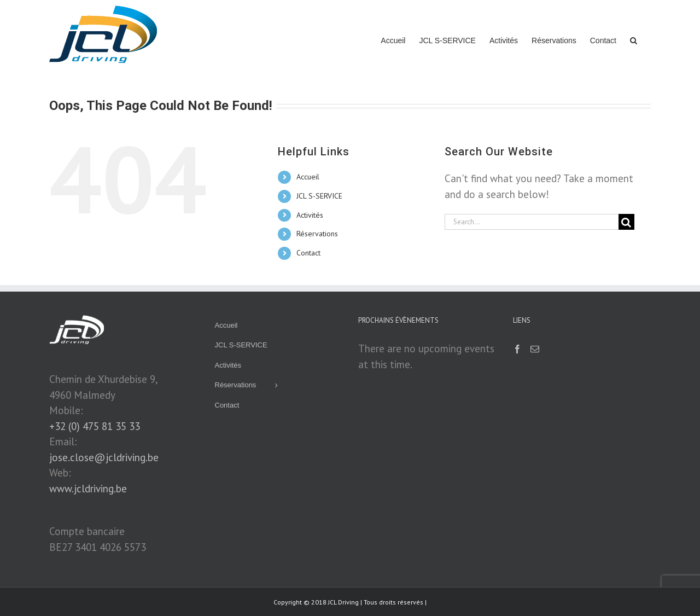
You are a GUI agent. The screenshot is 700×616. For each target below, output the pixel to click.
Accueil (308, 177)
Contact (308, 253)
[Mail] (535, 349)
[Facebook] (517, 349)
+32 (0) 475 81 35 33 (95, 426)
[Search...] (532, 222)
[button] (634, 39)
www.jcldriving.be (88, 489)
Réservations (317, 234)
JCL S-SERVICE (319, 196)
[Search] (626, 222)
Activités (310, 215)
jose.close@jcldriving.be (104, 457)
